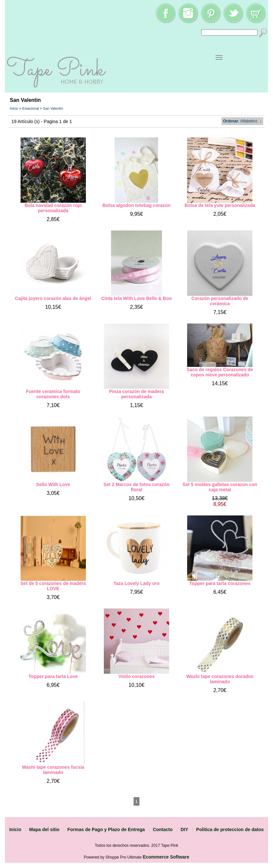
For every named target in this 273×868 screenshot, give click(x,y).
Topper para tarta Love (53, 676)
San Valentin (53, 108)
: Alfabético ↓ (242, 121)
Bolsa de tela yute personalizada (220, 205)
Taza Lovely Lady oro (136, 583)
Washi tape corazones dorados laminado (220, 679)
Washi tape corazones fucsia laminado (53, 770)
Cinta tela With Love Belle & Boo (136, 298)
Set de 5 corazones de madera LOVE (53, 586)
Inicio (14, 108)
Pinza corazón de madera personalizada (136, 394)
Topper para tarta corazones (220, 583)
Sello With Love (53, 484)
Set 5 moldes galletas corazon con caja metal (220, 487)
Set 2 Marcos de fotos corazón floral (136, 487)
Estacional (31, 108)
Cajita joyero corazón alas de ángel (53, 298)
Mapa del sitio (44, 829)
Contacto (163, 829)
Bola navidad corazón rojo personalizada (53, 208)
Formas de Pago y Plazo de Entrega (106, 829)
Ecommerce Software (166, 857)
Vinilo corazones (136, 676)
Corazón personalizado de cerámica (220, 301)
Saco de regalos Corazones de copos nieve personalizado (220, 372)
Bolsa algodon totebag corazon (136, 205)
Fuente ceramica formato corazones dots (53, 394)
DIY (184, 829)
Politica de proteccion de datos (230, 829)
